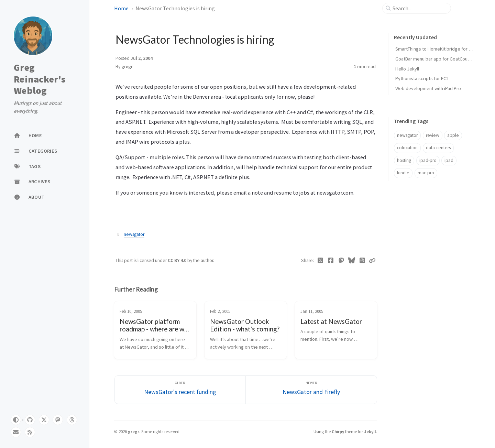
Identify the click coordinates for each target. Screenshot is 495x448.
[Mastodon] (342, 261)
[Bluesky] (352, 261)
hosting (404, 160)
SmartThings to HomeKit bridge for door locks (443, 49)
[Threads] (362, 261)
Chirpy (338, 431)
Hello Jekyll (407, 69)
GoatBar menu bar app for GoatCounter (436, 59)
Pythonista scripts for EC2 (422, 78)
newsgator (134, 234)
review (433, 135)
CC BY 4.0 (178, 260)
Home (121, 8)
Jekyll (370, 431)
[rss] (30, 432)
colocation (407, 148)
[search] (419, 8)
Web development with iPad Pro (428, 88)
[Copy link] (372, 261)
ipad (449, 160)
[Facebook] (331, 261)
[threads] (72, 420)
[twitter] (44, 420)
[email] (16, 432)
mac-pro (426, 173)
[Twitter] (321, 261)
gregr (127, 67)
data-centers (438, 148)
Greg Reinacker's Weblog (40, 79)
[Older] (180, 390)
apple (453, 135)
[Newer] (311, 390)
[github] (30, 420)
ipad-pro (428, 160)
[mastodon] (58, 420)
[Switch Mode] (16, 420)
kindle (403, 173)
